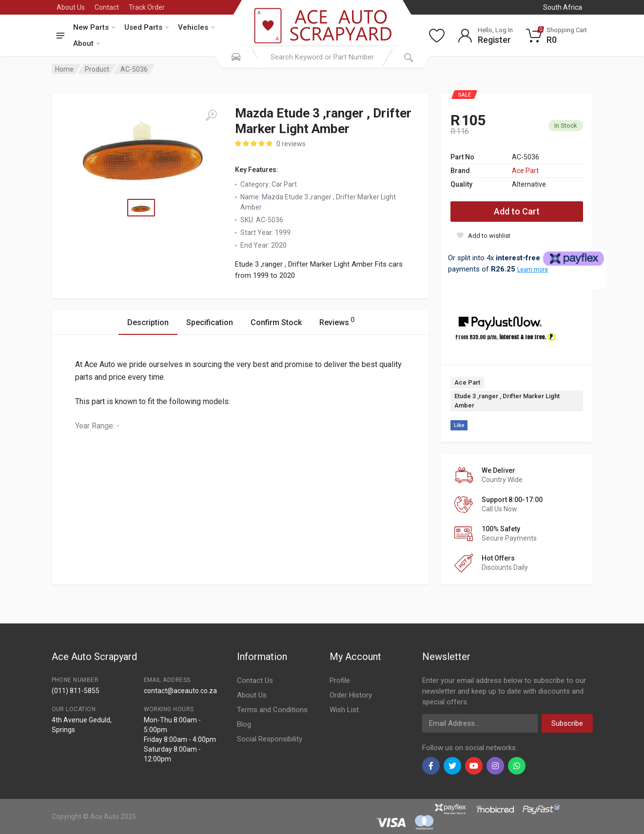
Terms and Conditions (272, 710)
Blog (244, 724)
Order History (351, 695)
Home (64, 69)
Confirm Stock (276, 322)
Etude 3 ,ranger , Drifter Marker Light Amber (507, 401)
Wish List (344, 710)
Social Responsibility (270, 739)
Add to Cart (517, 211)
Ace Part (525, 171)
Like (459, 425)
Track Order (147, 7)
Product (97, 69)
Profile (340, 680)
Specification (210, 322)
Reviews (337, 321)
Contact (107, 7)
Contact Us (255, 680)
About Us (71, 7)
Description (148, 322)
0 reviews (291, 144)
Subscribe (567, 723)
